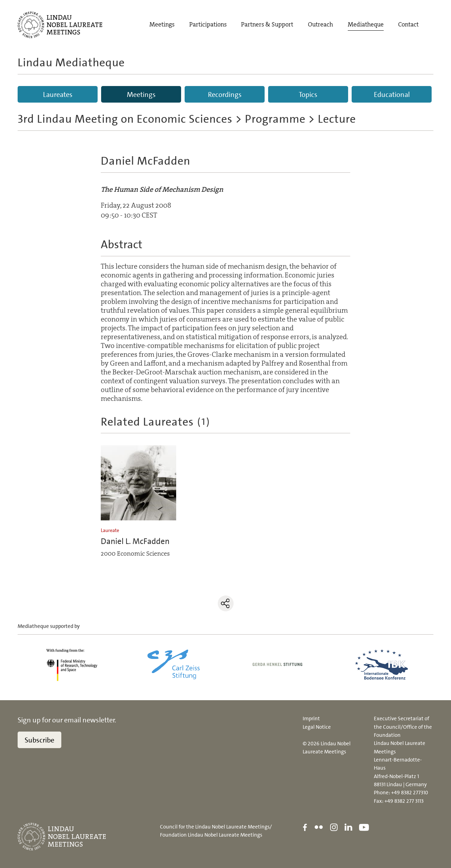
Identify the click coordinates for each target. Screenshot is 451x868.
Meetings (162, 25)
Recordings (225, 94)
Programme (275, 119)
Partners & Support (267, 25)
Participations (208, 25)
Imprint (311, 719)
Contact (408, 25)
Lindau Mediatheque (71, 62)
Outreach (320, 25)
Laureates (58, 94)
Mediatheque (366, 25)
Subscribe (39, 740)
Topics (308, 94)
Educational (392, 94)
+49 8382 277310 (410, 793)
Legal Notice (317, 727)
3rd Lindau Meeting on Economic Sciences (125, 119)
